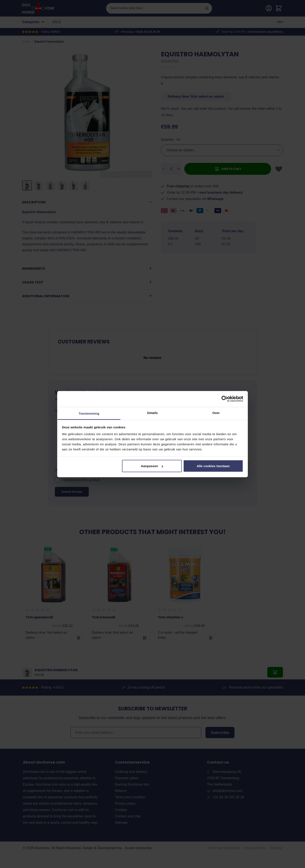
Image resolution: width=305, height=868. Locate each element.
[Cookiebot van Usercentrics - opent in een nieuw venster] (225, 399)
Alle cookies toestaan (213, 466)
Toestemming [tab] (89, 413)
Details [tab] (152, 413)
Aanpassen (152, 466)
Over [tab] (216, 413)
